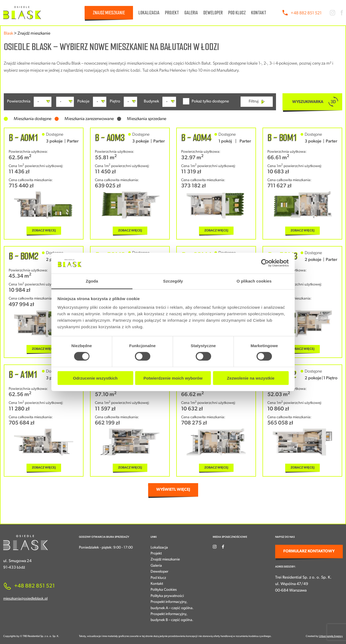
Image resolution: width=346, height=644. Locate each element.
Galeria (191, 13)
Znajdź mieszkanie (109, 13)
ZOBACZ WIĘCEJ (44, 231)
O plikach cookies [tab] (254, 281)
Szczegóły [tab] (173, 281)
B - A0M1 (23, 138)
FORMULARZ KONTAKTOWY (309, 551)
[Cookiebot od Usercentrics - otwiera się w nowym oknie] (265, 263)
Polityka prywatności (167, 596)
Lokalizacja (149, 13)
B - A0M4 (196, 138)
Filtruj (257, 102)
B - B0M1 (282, 138)
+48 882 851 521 (306, 13)
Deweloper (213, 13)
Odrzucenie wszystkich (95, 378)
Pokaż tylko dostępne (206, 101)
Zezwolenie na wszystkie (251, 378)
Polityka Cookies (164, 590)
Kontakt (259, 13)
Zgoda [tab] (92, 281)
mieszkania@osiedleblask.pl (25, 599)
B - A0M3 (110, 138)
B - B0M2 (23, 256)
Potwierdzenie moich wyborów (173, 378)
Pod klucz (237, 13)
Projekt (172, 13)
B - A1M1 (23, 375)
